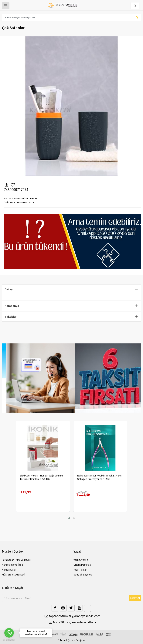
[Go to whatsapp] (9, 633)
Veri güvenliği (81, 560)
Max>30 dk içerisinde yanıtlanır (73, 622)
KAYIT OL (135, 598)
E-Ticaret (62, 640)
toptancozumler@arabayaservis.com (73, 616)
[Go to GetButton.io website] (9, 640)
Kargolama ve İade (12, 565)
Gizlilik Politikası (82, 565)
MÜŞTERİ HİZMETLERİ (14, 575)
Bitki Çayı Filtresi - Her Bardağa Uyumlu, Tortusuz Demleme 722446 (42, 477)
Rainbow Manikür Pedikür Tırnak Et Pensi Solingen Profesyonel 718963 (100, 477)
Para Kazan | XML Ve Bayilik (17, 560)
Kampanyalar (9, 570)
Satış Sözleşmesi (83, 575)
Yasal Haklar (80, 570)
